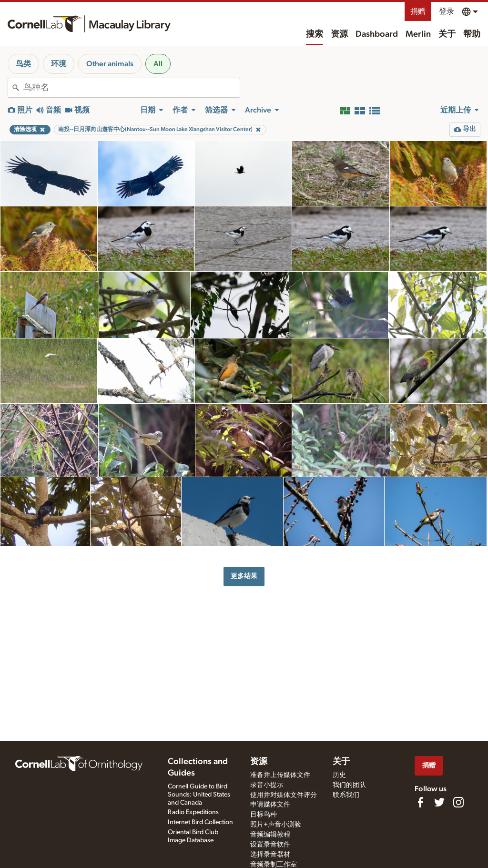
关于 (447, 34)
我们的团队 (349, 785)
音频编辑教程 (270, 835)
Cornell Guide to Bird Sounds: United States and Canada (199, 795)
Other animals (110, 64)
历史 (339, 775)
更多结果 (244, 576)
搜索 (315, 34)
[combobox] (132, 88)
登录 (447, 11)
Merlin (418, 34)
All (158, 64)
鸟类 (23, 64)
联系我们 (346, 795)
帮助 (472, 34)
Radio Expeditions (193, 812)
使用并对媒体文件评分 (284, 795)
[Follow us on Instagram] (458, 802)
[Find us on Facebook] (420, 802)
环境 (59, 64)
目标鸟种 (264, 815)
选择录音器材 (270, 855)
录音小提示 (267, 785)
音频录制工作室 (274, 865)
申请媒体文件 (270, 805)
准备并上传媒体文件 (280, 775)
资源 (339, 34)
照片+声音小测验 (276, 825)
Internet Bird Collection (200, 822)
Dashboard (377, 34)
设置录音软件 (270, 845)
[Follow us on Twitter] (439, 802)
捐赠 (418, 11)
